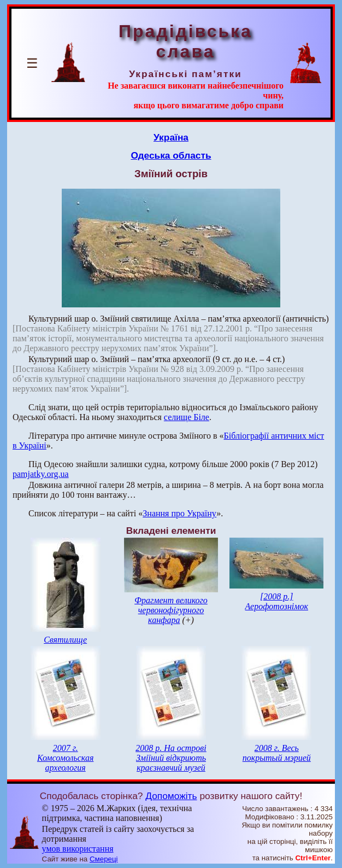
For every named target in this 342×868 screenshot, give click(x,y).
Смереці (104, 859)
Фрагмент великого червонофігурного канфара (171, 610)
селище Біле (187, 417)
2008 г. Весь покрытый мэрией (277, 753)
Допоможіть (171, 796)
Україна (171, 137)
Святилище (65, 640)
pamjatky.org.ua (41, 474)
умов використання (78, 849)
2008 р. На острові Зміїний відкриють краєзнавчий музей (171, 758)
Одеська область (171, 155)
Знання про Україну (179, 513)
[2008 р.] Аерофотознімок (277, 601)
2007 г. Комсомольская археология (65, 758)
